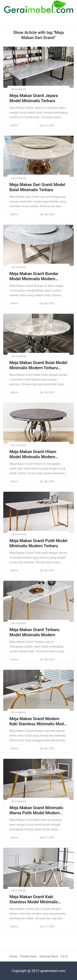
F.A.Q (64, 956)
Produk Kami (28, 956)
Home (13, 956)
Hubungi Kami (49, 956)
